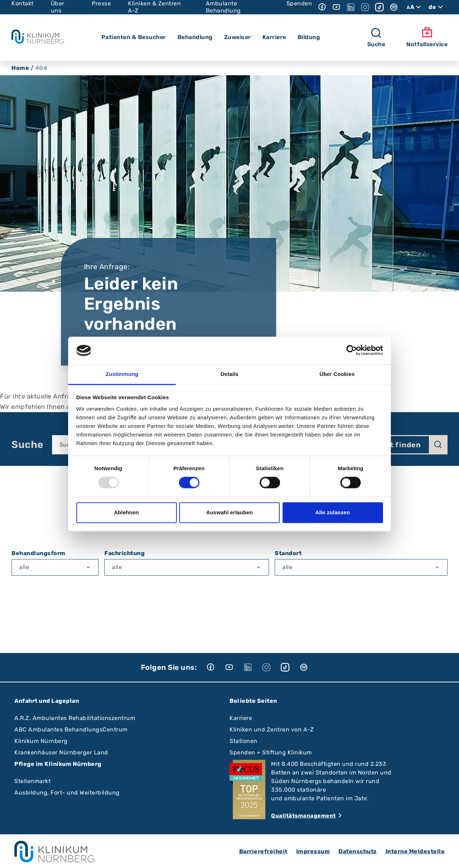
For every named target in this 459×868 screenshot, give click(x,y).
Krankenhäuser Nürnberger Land (61, 752)
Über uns (58, 7)
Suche (27, 445)
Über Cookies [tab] (337, 374)
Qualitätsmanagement (304, 816)
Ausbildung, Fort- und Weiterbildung (67, 793)
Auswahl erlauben (229, 512)
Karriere (241, 718)
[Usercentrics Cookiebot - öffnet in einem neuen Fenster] (352, 350)
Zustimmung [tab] (122, 374)
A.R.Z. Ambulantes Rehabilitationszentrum (75, 718)
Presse (101, 3)
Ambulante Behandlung (223, 7)
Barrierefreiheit (263, 851)
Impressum (313, 851)
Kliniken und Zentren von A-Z (272, 729)
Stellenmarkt (32, 781)
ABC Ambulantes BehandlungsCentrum (71, 729)
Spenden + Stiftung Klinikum (271, 752)
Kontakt (23, 3)
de (437, 7)
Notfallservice (427, 37)
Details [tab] (229, 374)
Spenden (299, 3)
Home (20, 68)
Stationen (243, 741)
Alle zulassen (332, 512)
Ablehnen (126, 512)
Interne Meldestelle (415, 851)
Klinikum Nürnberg (41, 741)
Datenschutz (358, 851)
